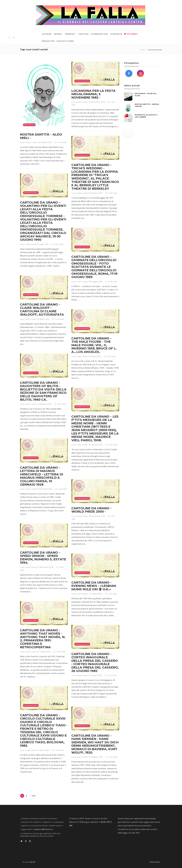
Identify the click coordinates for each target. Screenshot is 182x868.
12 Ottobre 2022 (95, 594)
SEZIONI (57, 34)
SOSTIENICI (132, 34)
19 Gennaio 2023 (96, 445)
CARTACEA (84, 34)
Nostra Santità (29, 125)
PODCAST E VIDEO (65, 41)
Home (143, 50)
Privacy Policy (155, 862)
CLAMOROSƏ (116, 34)
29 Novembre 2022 (97, 516)
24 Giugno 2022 (44, 652)
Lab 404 (32, 862)
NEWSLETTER (48, 41)
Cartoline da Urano (82, 81)
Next (34, 796)
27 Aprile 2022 (43, 750)
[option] (143, 107)
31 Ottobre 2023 (95, 193)
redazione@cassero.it (43, 829)
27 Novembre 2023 (97, 102)
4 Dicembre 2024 (45, 142)
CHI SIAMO (47, 34)
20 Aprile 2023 (43, 319)
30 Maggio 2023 (95, 282)
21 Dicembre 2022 (45, 489)
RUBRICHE (70, 34)
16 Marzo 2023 (95, 356)
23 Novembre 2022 (45, 567)
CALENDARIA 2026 (99, 34)
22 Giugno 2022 (95, 675)
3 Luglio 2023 (43, 244)
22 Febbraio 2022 (96, 757)
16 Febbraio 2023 (44, 404)
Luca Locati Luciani (28, 142)
